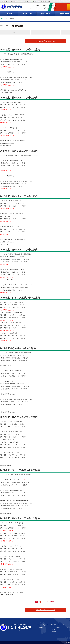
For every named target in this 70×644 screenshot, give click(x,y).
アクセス (30, 8)
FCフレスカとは (56, 627)
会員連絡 (37, 6)
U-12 (15, 32)
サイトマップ (38, 8)
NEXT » (52, 602)
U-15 (45, 32)
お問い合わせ (47, 8)
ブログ (55, 8)
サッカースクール (43, 625)
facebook (44, 6)
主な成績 (54, 631)
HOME (2, 19)
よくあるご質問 (53, 6)
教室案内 (41, 627)
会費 (40, 629)
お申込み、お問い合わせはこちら (46, 41)
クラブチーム (55, 625)
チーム (54, 629)
